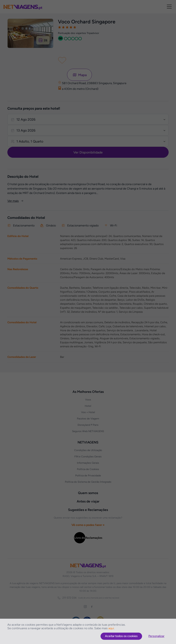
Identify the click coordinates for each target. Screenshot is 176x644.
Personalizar (156, 636)
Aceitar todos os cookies (121, 636)
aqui (111, 628)
